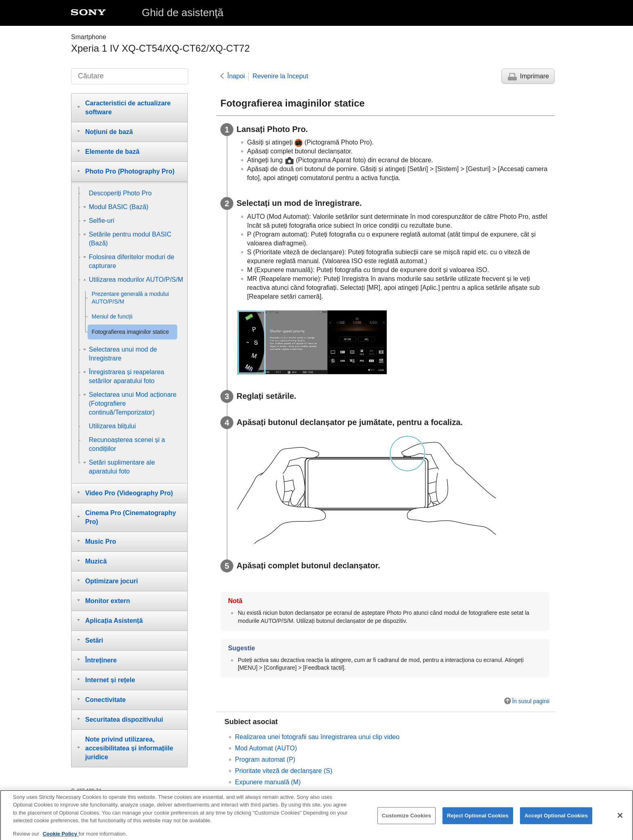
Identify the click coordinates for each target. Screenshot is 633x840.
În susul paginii (531, 701)
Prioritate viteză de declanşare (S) (284, 771)
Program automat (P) (265, 759)
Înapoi (236, 76)
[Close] (620, 820)
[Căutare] (130, 76)
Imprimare (534, 76)
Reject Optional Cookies (478, 820)
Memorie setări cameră (268, 793)
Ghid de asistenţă (182, 13)
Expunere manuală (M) (268, 782)
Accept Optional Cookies (556, 820)
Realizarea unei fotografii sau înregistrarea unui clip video (317, 737)
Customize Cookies (407, 820)
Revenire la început (281, 76)
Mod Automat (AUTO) (266, 748)
